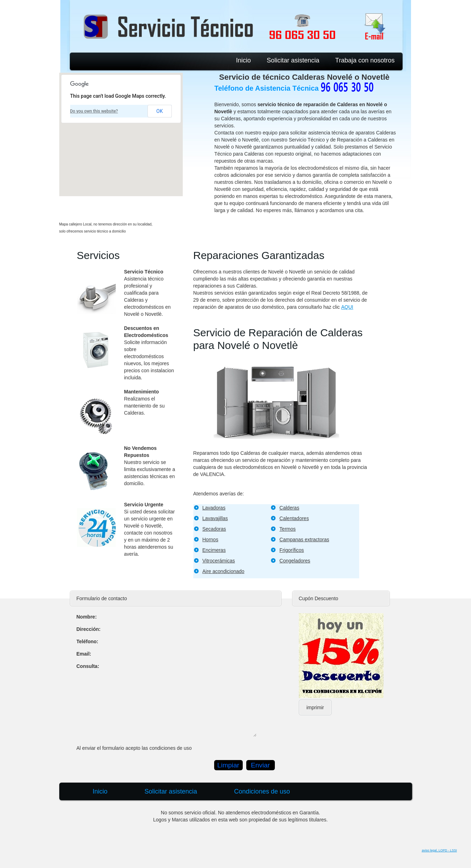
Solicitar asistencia (293, 60)
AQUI (347, 307)
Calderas (289, 508)
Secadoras (214, 529)
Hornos (210, 540)
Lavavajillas (215, 518)
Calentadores (294, 518)
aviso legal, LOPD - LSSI (439, 850)
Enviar (260, 765)
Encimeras (214, 550)
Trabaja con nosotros (365, 60)
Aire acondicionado (224, 571)
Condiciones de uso (262, 791)
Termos (288, 529)
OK (159, 111)
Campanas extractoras (304, 540)
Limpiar (228, 765)
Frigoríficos (292, 550)
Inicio (243, 60)
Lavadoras (214, 508)
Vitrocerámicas (219, 561)
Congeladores (295, 561)
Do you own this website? (94, 111)
